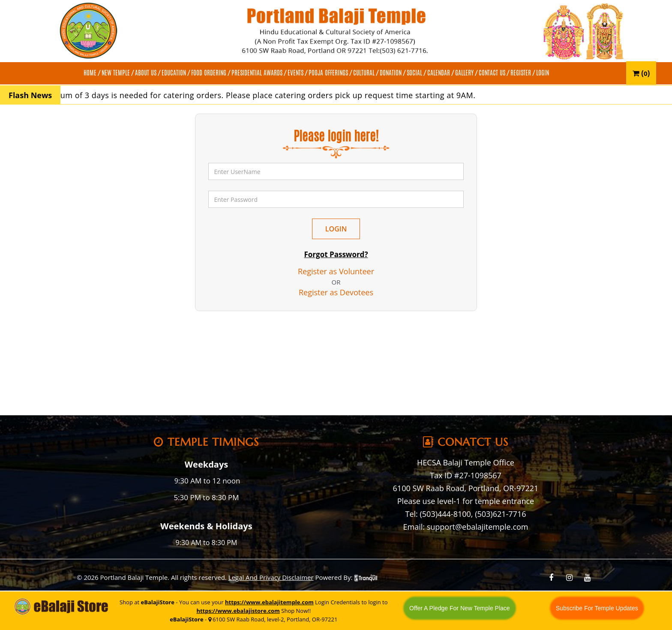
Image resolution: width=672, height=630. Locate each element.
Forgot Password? (336, 254)
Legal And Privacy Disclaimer (271, 577)
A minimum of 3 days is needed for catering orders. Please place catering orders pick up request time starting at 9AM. (257, 95)
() (641, 73)
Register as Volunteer (336, 271)
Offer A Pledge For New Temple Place (460, 608)
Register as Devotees (336, 292)
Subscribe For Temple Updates (597, 608)
